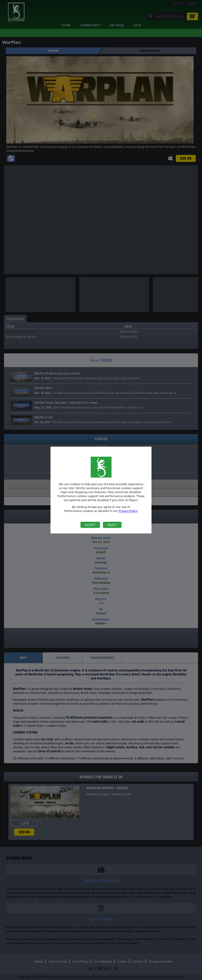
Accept (90, 525)
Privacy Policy (128, 511)
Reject (112, 525)
